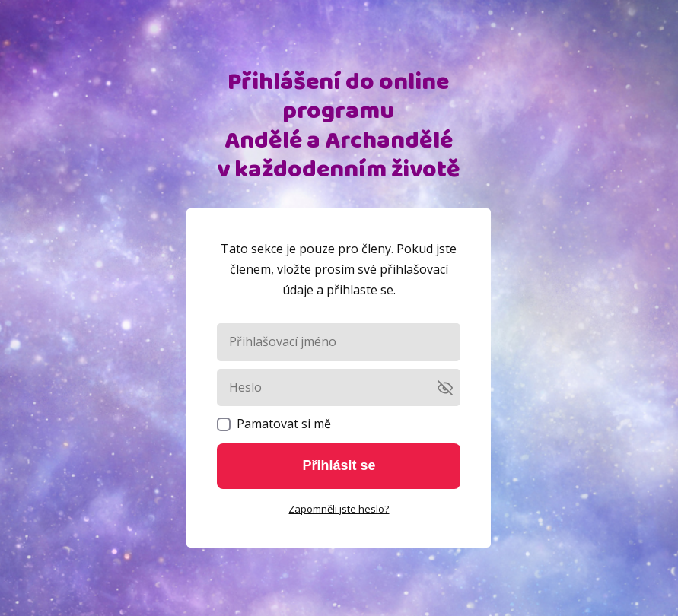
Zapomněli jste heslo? (339, 509)
